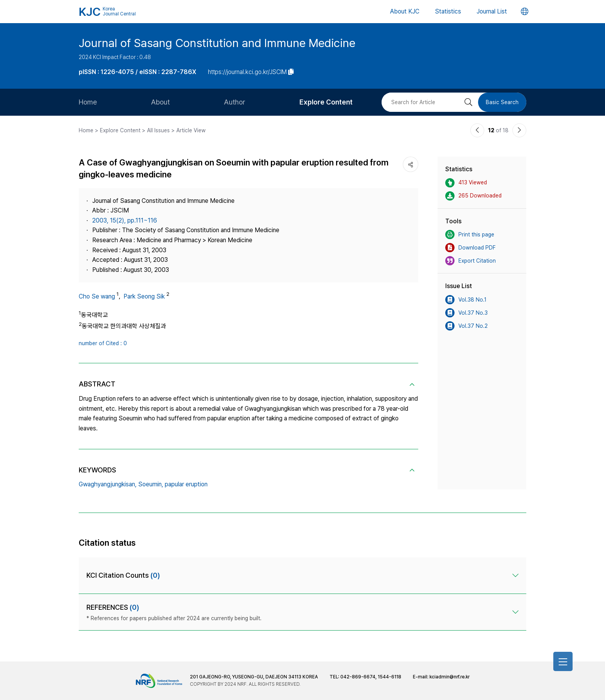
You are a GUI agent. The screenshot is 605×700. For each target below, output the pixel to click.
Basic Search (502, 102)
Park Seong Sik (144, 296)
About (160, 102)
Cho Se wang (97, 296)
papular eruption (186, 484)
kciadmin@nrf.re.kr (450, 677)
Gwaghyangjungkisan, (108, 484)
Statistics (448, 11)
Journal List (492, 11)
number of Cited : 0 (103, 343)
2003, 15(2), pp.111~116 (125, 220)
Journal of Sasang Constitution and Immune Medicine (217, 43)
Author (235, 102)
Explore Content (326, 102)
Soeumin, (151, 484)
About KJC (405, 11)
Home (88, 102)
